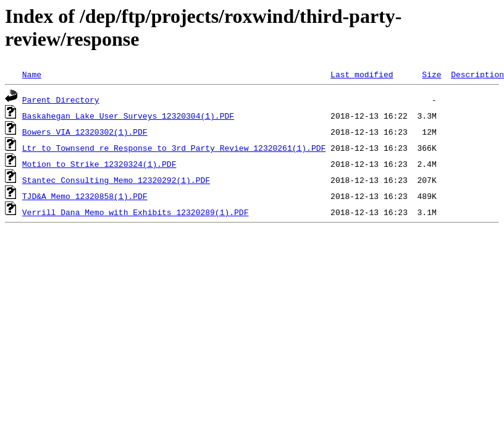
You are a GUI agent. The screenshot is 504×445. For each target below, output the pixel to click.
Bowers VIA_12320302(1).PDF (85, 132)
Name (32, 74)
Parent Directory (61, 100)
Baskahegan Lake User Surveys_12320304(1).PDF (128, 116)
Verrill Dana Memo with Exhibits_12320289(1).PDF (136, 212)
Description (477, 74)
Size (431, 74)
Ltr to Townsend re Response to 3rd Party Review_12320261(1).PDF (174, 148)
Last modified (362, 74)
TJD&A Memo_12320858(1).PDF (85, 196)
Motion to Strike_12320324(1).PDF (99, 164)
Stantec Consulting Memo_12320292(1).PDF (116, 180)
